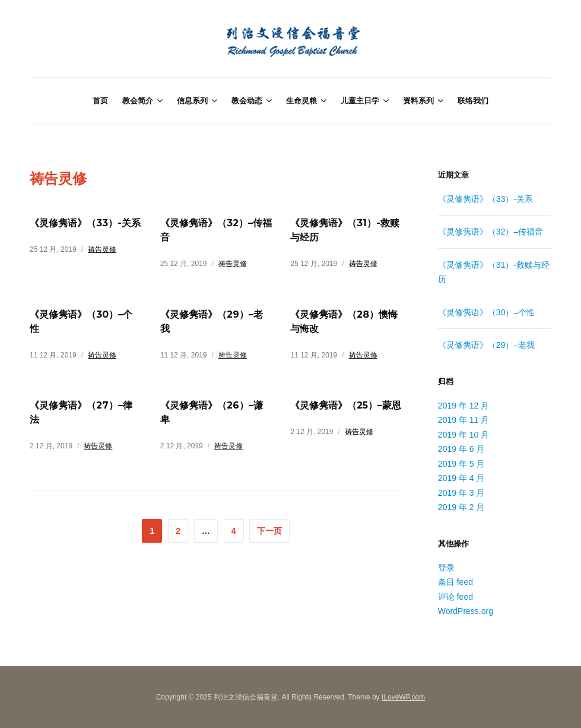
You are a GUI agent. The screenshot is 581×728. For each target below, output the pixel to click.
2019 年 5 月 (461, 464)
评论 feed (455, 597)
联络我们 (473, 100)
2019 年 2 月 (461, 507)
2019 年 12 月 (463, 406)
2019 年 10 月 (463, 435)
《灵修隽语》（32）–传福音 (490, 232)
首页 (100, 100)
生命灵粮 (301, 100)
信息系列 (192, 100)
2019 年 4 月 (461, 478)
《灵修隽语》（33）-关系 (85, 223)
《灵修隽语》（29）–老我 (486, 345)
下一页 (269, 531)
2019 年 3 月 (461, 493)
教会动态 (247, 100)
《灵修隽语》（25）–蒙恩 (346, 405)
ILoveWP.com (403, 697)
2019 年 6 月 (461, 449)
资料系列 (418, 100)
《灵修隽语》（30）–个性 (486, 312)
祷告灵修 (102, 249)
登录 (446, 568)
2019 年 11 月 (463, 420)
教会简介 (138, 100)
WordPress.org (466, 611)
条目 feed (455, 582)
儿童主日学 (360, 100)
